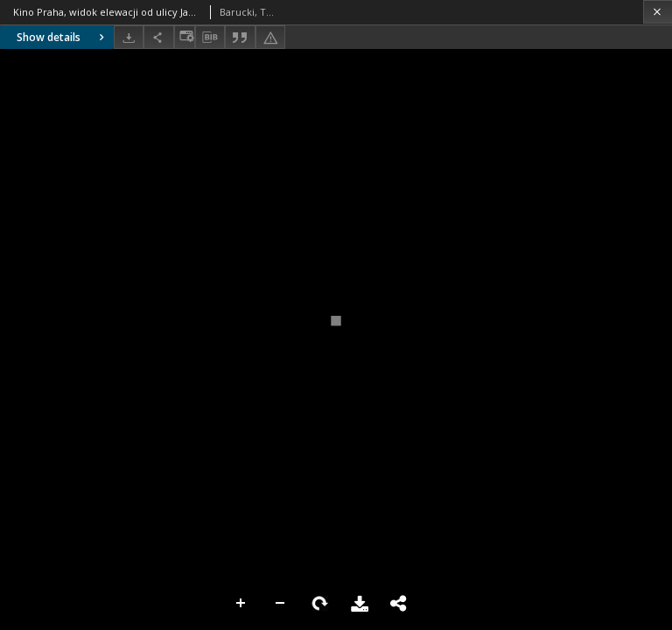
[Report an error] (270, 37)
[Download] (129, 37)
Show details (63, 37)
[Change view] (185, 37)
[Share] (158, 37)
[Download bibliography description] (210, 38)
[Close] (658, 12)
